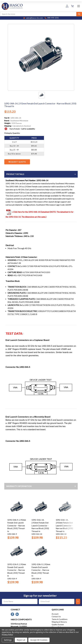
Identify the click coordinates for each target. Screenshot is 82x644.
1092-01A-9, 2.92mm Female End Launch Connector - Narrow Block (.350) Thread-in (17, 570)
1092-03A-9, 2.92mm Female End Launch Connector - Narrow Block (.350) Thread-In (41, 570)
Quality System (58, 625)
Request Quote (17, 162)
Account (55, 614)
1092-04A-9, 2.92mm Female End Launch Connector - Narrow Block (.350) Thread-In (17, 526)
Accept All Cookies (39, 640)
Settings (8, 640)
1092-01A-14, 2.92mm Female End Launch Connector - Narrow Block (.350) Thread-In (40, 526)
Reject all (21, 640)
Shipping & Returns (59, 622)
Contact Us (56, 617)
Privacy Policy (7, 634)
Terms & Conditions (60, 619)
